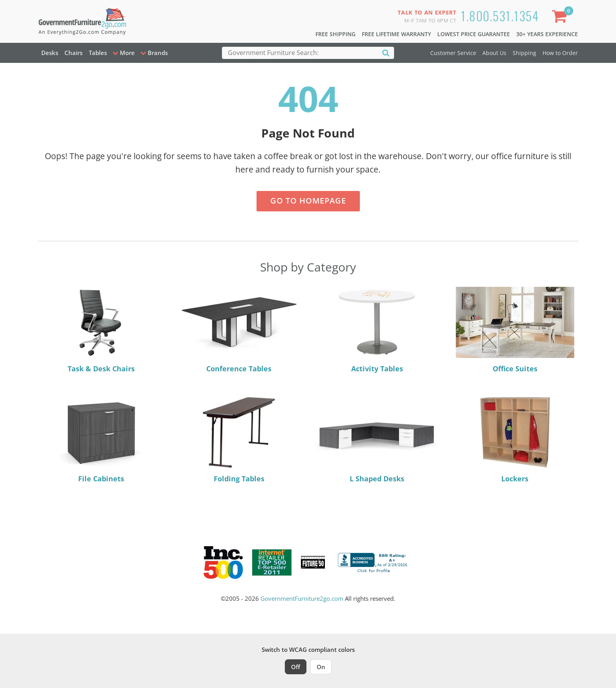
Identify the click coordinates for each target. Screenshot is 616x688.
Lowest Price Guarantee (474, 34)
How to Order (560, 53)
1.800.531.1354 (500, 16)
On (321, 667)
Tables (98, 53)
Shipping (524, 53)
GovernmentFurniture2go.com (302, 598)
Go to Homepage (308, 201)
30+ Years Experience (547, 34)
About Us (494, 53)
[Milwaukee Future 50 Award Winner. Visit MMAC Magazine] (313, 562)
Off (296, 667)
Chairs (73, 53)
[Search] (386, 52)
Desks (50, 53)
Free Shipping (335, 34)
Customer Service (453, 53)
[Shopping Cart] (561, 18)
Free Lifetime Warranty (396, 34)
